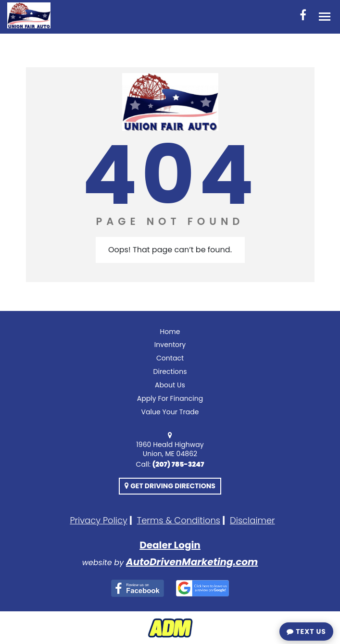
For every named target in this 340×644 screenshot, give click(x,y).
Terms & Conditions (179, 520)
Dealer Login (170, 545)
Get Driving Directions (170, 486)
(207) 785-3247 (178, 464)
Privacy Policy (98, 520)
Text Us (306, 632)
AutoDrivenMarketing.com (192, 562)
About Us (170, 385)
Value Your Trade (170, 412)
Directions (170, 372)
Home (170, 332)
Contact (170, 358)
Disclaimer (252, 520)
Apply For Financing (170, 398)
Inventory (170, 345)
